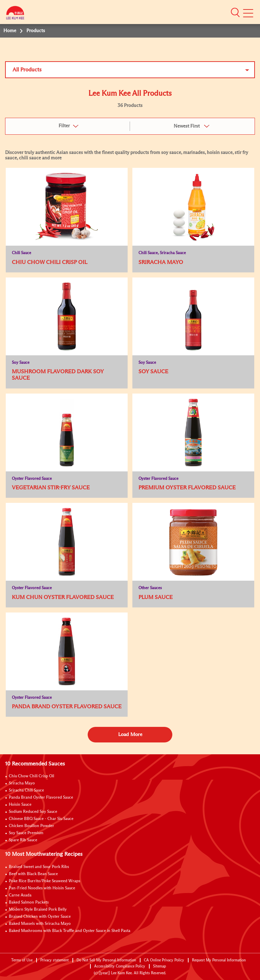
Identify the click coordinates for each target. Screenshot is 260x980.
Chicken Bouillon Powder (31, 826)
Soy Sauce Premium (26, 833)
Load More (130, 734)
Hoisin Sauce (20, 805)
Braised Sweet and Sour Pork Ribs (39, 867)
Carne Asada (20, 895)
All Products (27, 70)
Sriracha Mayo (22, 783)
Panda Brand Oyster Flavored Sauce (41, 798)
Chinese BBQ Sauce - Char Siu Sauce (41, 819)
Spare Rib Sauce (23, 840)
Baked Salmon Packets (29, 903)
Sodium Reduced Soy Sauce (33, 812)
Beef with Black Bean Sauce (33, 874)
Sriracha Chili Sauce (26, 790)
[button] (235, 13)
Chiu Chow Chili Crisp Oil (31, 776)
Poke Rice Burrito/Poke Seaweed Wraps (45, 881)
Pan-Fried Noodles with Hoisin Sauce (42, 888)
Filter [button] (64, 126)
